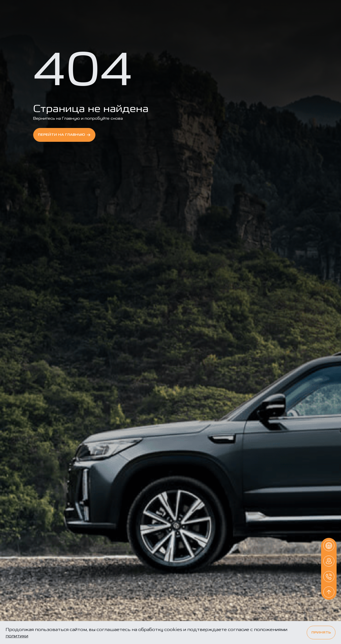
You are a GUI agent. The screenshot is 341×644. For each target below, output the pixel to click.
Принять (321, 633)
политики (17, 636)
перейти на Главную (64, 135)
